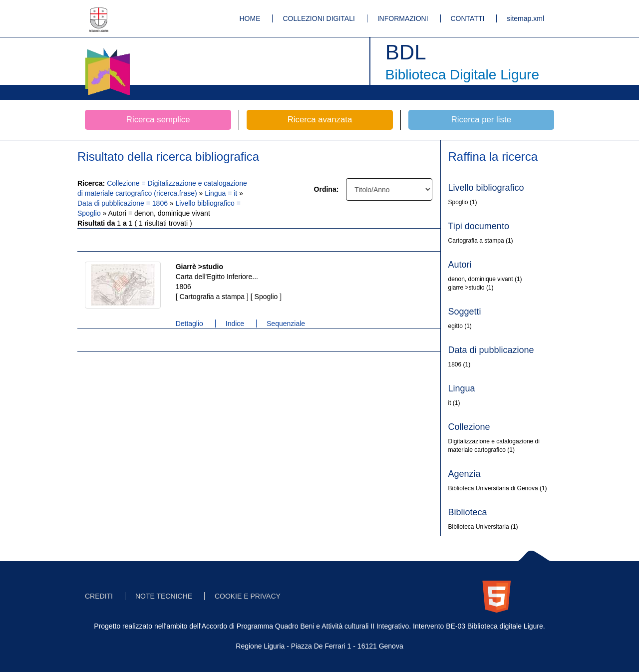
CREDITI (99, 596)
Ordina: (326, 189)
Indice (235, 324)
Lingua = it (222, 193)
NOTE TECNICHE (164, 596)
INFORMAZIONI (403, 18)
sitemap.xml (525, 18)
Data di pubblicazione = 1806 (124, 203)
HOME (250, 18)
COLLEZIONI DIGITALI (319, 18)
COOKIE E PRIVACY (248, 596)
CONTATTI (468, 18)
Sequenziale (286, 324)
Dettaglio (189, 324)
